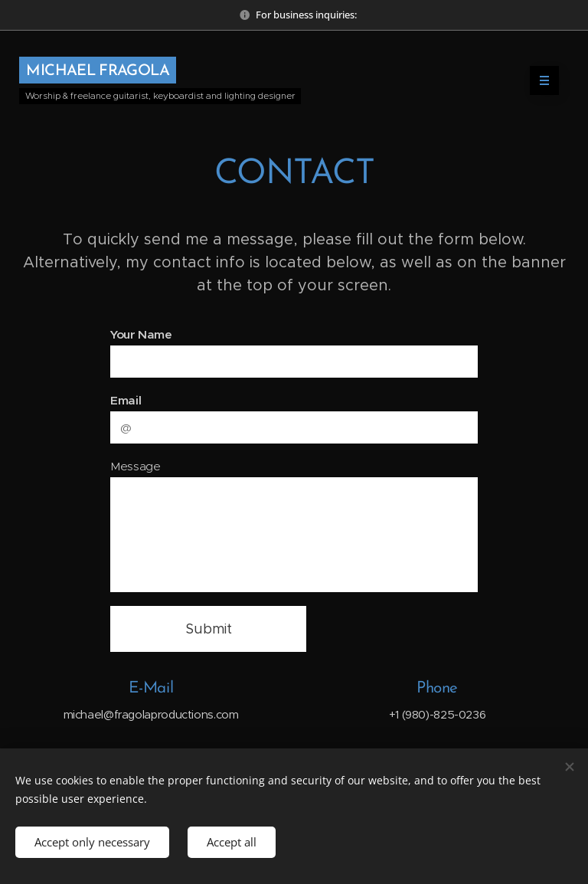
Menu (539, 80)
